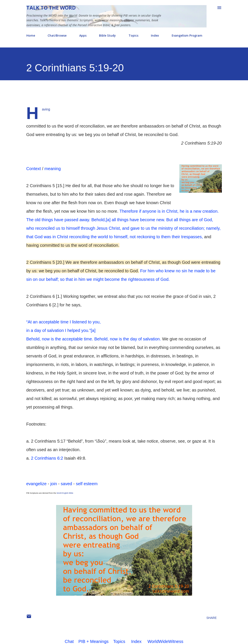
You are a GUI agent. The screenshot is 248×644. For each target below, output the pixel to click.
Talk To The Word (51, 8)
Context (34, 169)
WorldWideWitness (165, 641)
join (54, 484)
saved (66, 484)
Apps (83, 35)
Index (155, 35)
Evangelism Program (187, 35)
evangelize (37, 484)
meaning (53, 169)
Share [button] (211, 618)
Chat (69, 641)
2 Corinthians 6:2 (47, 458)
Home (31, 35)
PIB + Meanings (94, 641)
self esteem (87, 484)
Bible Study (107, 35)
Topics (133, 35)
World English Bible (65, 493)
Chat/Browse (57, 35)
